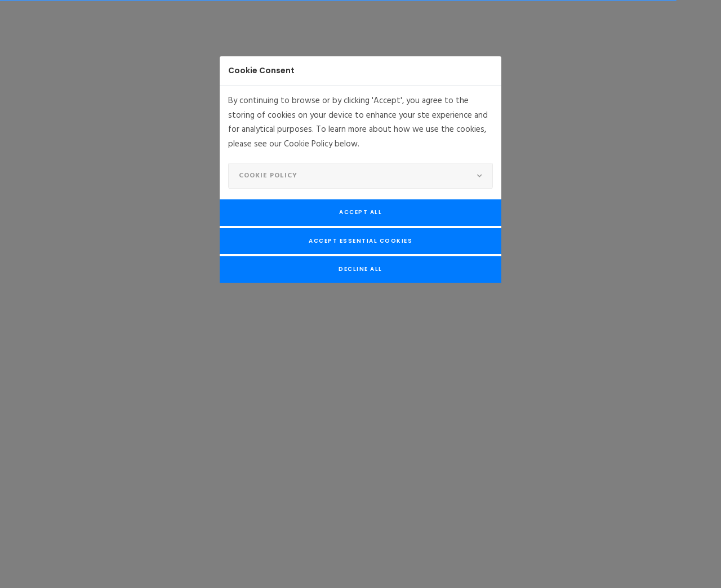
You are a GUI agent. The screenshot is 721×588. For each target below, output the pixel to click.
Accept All (360, 212)
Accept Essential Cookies (360, 241)
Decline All (360, 269)
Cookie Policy (268, 176)
